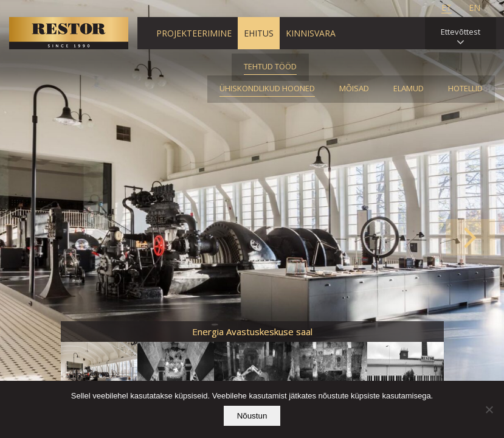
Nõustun (252, 416)
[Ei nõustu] (489, 409)
